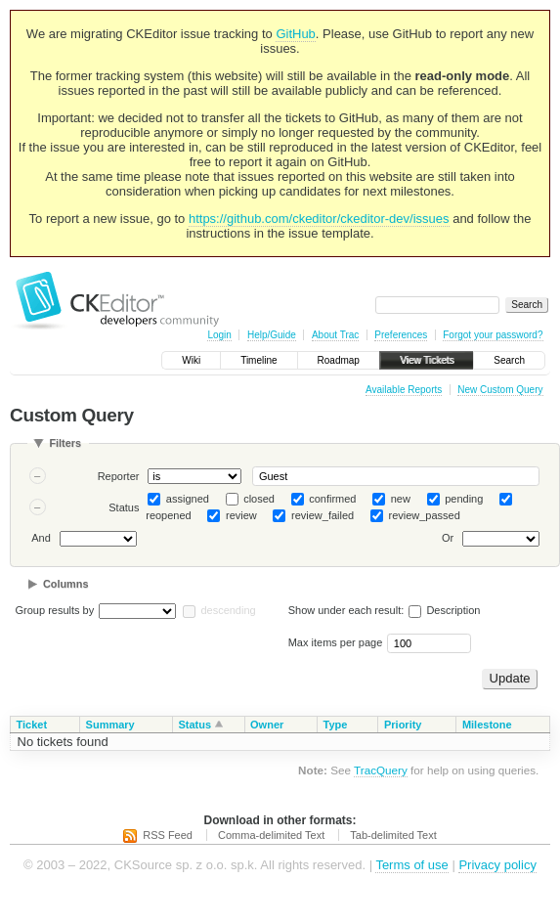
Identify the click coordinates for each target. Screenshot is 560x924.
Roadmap (339, 360)
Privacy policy (497, 865)
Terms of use (411, 865)
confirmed (332, 499)
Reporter (119, 476)
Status (124, 507)
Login (219, 335)
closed (259, 499)
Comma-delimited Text (271, 835)
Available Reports (404, 390)
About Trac (335, 335)
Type (336, 725)
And (41, 539)
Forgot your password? (493, 335)
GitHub (295, 34)
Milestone (487, 725)
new (401, 499)
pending (464, 499)
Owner (267, 725)
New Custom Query (500, 390)
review (241, 515)
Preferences (401, 335)
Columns (66, 584)
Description (444, 610)
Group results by (55, 610)
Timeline (258, 360)
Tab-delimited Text (393, 835)
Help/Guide (272, 335)
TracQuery (381, 770)
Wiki (191, 360)
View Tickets (427, 360)
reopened (169, 515)
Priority (403, 725)
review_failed (323, 515)
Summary (110, 725)
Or (448, 539)
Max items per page (336, 642)
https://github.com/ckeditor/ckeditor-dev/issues (319, 219)
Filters (65, 443)
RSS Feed (168, 835)
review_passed (424, 515)
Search (509, 360)
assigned (188, 499)
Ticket (32, 725)
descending (228, 610)
